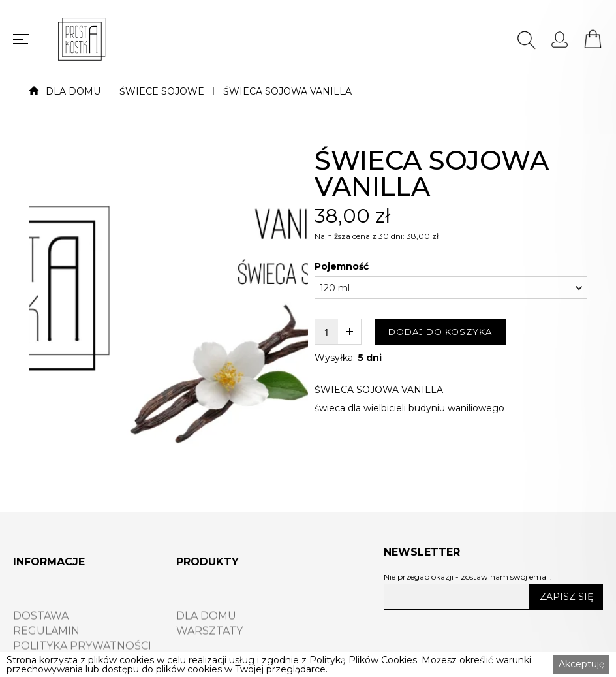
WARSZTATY (209, 646)
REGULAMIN (46, 646)
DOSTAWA (41, 631)
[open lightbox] (168, 317)
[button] (451, 288)
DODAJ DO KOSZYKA (440, 332)
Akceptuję (581, 664)
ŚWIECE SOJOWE (162, 91)
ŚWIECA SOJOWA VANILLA (287, 91)
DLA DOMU (73, 91)
